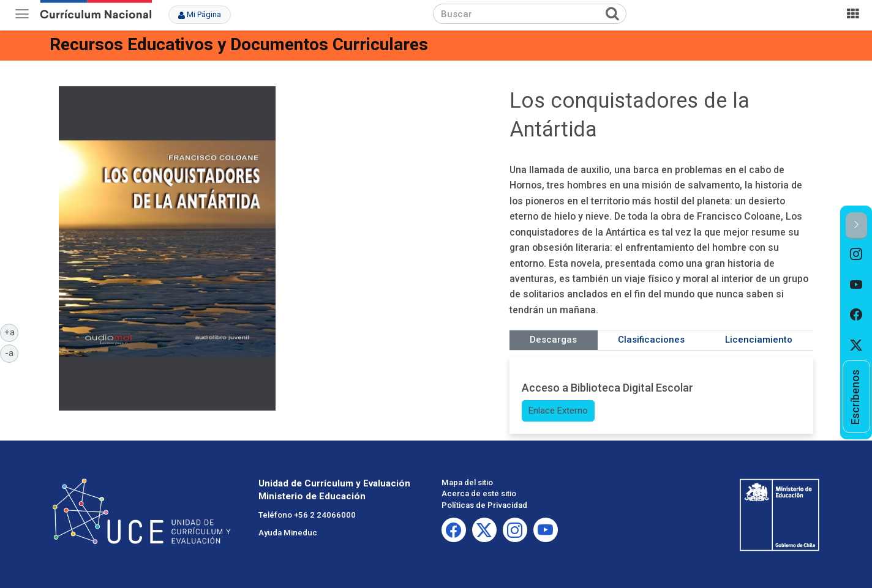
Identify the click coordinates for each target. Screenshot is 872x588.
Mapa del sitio (467, 482)
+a (12, 332)
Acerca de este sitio (479, 493)
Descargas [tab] (553, 340)
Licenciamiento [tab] (759, 340)
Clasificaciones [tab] (651, 340)
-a (12, 352)
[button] (856, 225)
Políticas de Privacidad (484, 505)
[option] (856, 255)
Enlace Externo (558, 411)
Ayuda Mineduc (288, 533)
